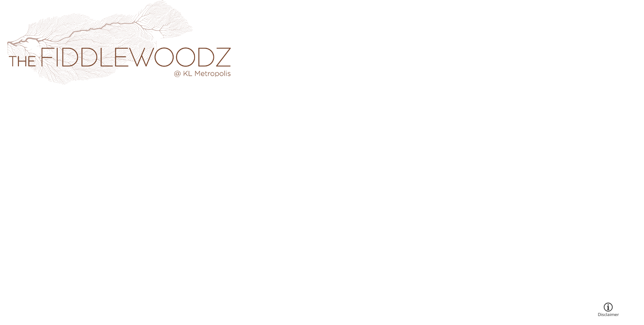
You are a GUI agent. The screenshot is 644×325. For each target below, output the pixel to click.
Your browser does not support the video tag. (322, 162)
